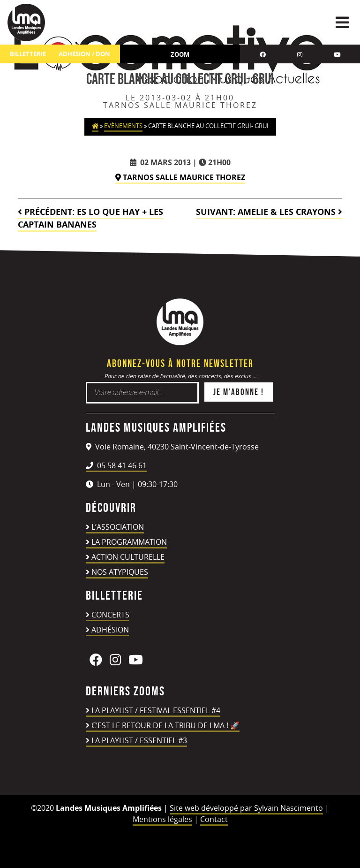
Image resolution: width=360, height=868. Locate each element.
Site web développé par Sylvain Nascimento (246, 808)
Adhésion (110, 630)
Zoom (180, 54)
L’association (118, 527)
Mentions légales (162, 819)
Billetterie (28, 54)
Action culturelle (128, 557)
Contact (214, 819)
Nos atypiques (120, 572)
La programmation (129, 542)
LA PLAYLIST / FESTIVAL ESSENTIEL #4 (156, 710)
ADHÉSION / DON (84, 54)
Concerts (110, 615)
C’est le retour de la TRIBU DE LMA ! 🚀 (165, 725)
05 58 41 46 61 (116, 465)
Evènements (123, 126)
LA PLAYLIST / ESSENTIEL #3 (139, 740)
